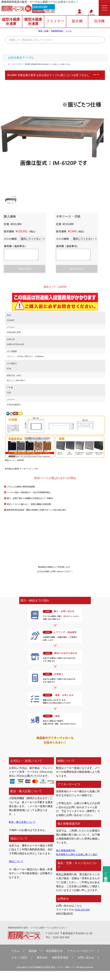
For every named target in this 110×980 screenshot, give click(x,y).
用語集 (30, 951)
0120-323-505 (43, 7)
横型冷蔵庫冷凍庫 (33, 23)
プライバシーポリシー (82, 951)
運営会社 (41, 958)
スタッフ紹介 (17, 958)
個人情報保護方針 (66, 850)
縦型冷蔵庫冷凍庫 (11, 23)
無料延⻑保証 (61, 958)
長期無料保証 (57, 32)
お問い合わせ (89, 958)
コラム (12, 951)
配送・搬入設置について (23, 822)
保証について (17, 861)
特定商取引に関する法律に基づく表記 (78, 854)
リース (69, 32)
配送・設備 (43, 32)
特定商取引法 (53, 951)
